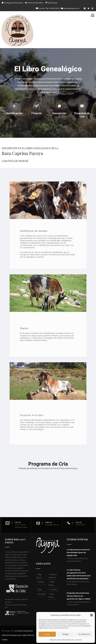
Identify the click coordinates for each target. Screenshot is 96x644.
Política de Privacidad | (10, 635)
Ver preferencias (84, 634)
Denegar (66, 634)
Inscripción (59, 113)
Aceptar (47, 634)
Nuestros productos (53, 576)
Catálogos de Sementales (14, 3)
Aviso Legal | (22, 635)
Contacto (42, 8)
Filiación (37, 113)
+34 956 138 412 (54, 8)
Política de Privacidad (68, 640)
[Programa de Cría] (82, 106)
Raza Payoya (51, 596)
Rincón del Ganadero (35, 3)
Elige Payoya (53, 3)
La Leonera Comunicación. (24, 631)
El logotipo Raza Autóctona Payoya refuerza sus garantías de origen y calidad (78, 596)
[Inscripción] (59, 106)
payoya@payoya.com (71, 8)
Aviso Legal (78, 640)
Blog (40, 589)
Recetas (41, 582)
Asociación (42, 594)
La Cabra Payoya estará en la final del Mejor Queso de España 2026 (78, 552)
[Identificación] (14, 106)
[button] (92, 615)
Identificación (14, 113)
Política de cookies (55, 640)
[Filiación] (37, 106)
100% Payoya (51, 583)
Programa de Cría (82, 115)
